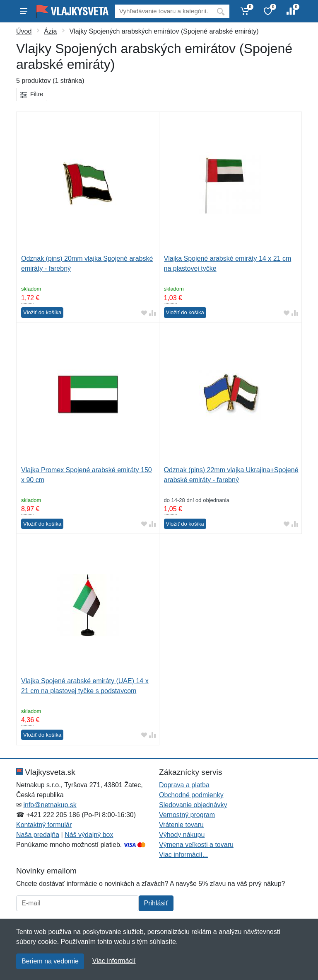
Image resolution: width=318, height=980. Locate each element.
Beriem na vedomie (50, 961)
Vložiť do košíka (42, 312)
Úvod (24, 31)
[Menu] (24, 11)
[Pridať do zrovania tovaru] (152, 313)
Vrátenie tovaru (181, 825)
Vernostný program (187, 815)
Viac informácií (114, 961)
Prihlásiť (156, 903)
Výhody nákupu (182, 835)
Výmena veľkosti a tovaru (196, 845)
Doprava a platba (184, 785)
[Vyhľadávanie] (164, 11)
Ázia (50, 31)
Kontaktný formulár (44, 825)
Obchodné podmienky (191, 795)
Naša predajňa (38, 835)
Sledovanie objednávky (193, 805)
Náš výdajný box (89, 835)
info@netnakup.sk (50, 805)
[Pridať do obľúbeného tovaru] (144, 313)
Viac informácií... (183, 855)
